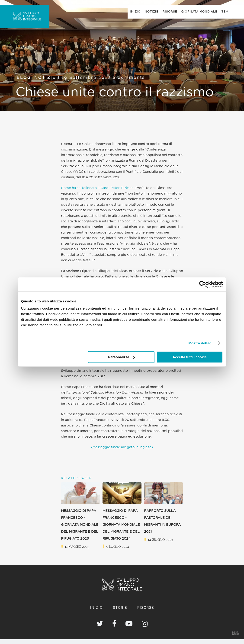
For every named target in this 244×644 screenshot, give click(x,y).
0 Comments (129, 82)
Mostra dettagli (201, 343)
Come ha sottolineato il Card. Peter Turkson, (98, 193)
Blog (24, 82)
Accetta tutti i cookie (190, 357)
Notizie (45, 82)
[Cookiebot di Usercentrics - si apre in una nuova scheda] (203, 284)
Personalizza (121, 357)
